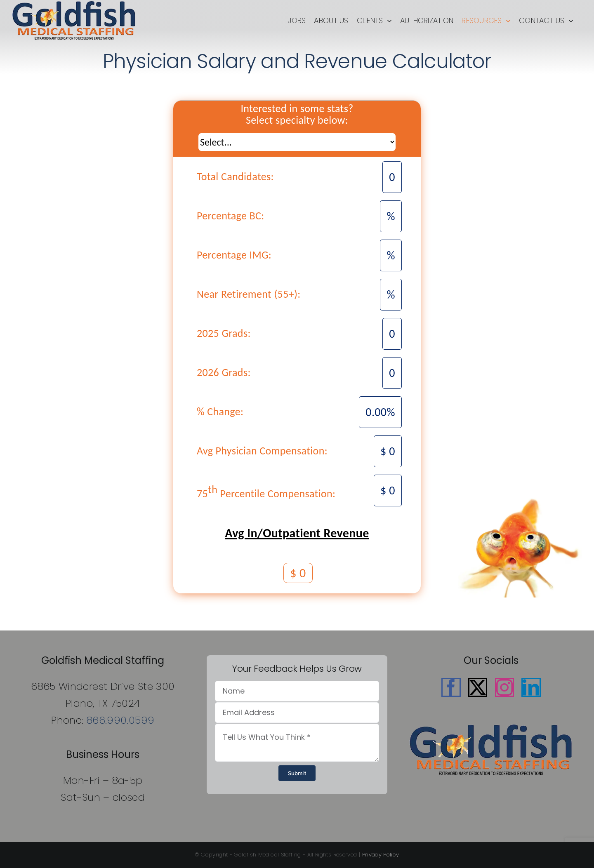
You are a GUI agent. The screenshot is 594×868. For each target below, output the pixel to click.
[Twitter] (478, 687)
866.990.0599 (120, 720)
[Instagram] (504, 687)
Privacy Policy (381, 855)
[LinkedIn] (531, 687)
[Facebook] (451, 687)
